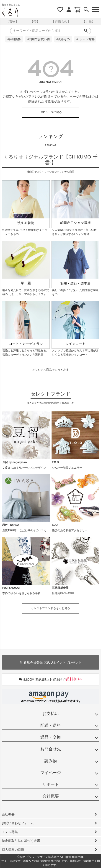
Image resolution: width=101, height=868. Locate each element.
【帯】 (35, 21)
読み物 (51, 761)
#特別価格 (14, 39)
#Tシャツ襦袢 (85, 39)
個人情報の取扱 (13, 850)
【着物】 (12, 21)
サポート (51, 784)
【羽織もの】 (61, 21)
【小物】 (89, 21)
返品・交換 (51, 737)
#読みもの (63, 39)
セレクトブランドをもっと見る (50, 608)
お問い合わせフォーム (18, 823)
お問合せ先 (51, 749)
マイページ (51, 773)
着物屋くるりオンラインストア (10, 12)
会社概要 (51, 796)
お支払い (51, 714)
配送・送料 (51, 725)
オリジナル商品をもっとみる (50, 370)
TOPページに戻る (50, 112)
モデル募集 (10, 832)
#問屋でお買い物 (39, 39)
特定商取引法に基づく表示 (21, 841)
